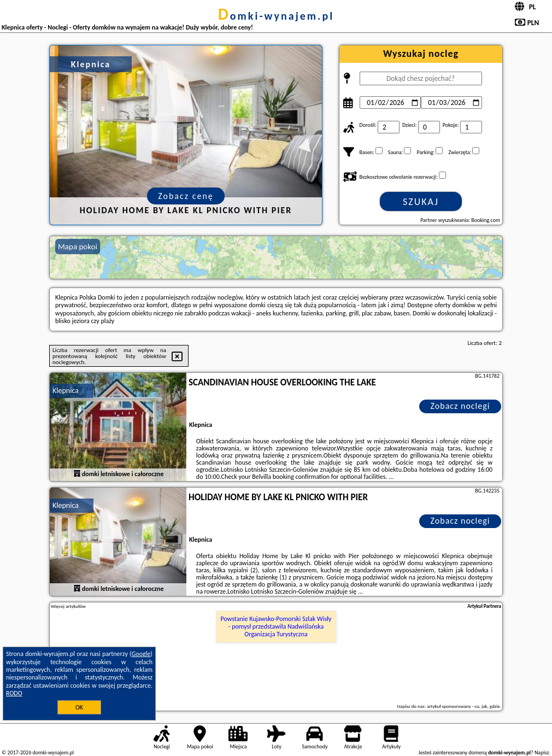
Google (141, 654)
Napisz (542, 752)
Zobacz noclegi (460, 406)
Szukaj (421, 202)
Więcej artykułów (68, 606)
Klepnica (66, 391)
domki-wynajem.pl (276, 16)
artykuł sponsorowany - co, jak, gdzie (463, 706)
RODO (14, 693)
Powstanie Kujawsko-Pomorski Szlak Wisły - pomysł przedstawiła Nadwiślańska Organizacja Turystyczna (276, 627)
